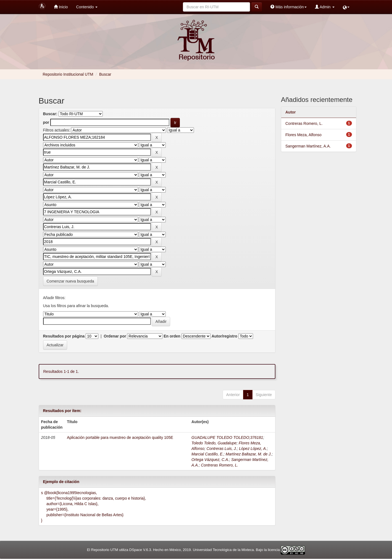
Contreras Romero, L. (219, 465)
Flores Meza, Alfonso (303, 135)
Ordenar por (115, 336)
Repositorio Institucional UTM (68, 74)
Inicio (61, 7)
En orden (172, 336)
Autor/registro (224, 336)
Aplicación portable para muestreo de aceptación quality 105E (120, 437)
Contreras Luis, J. (222, 449)
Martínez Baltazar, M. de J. (249, 454)
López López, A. (253, 449)
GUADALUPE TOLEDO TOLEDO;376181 (227, 437)
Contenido (87, 7)
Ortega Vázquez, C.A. (210, 460)
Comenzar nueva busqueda (70, 281)
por (46, 122)
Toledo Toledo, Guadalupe (214, 443)
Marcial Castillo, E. (207, 454)
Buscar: (50, 114)
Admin (325, 7)
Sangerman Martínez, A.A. (308, 146)
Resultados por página (64, 336)
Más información (289, 7)
